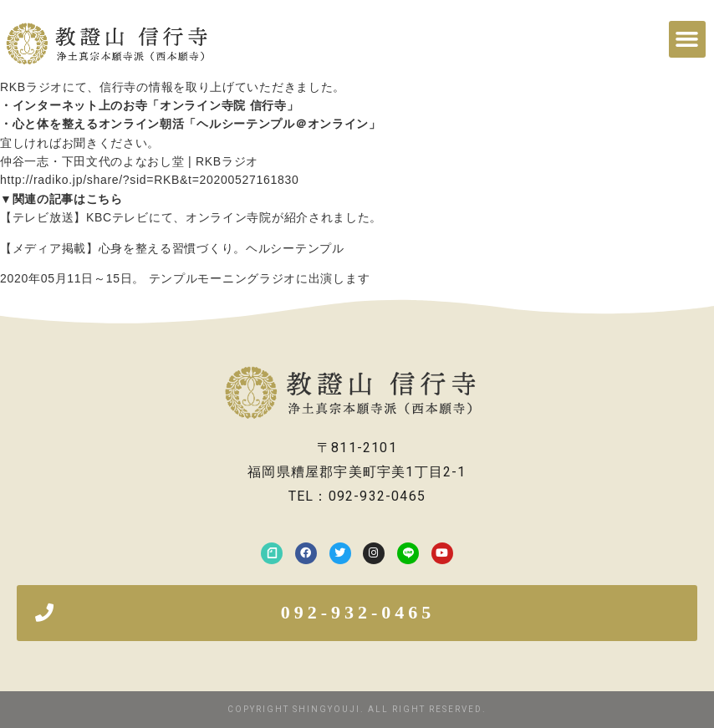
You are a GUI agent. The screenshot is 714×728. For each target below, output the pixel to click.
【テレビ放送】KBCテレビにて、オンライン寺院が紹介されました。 (191, 217)
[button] (687, 39)
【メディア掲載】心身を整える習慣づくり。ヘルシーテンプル (172, 248)
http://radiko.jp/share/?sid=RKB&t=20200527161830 (149, 180)
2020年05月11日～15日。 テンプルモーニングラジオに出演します (185, 278)
